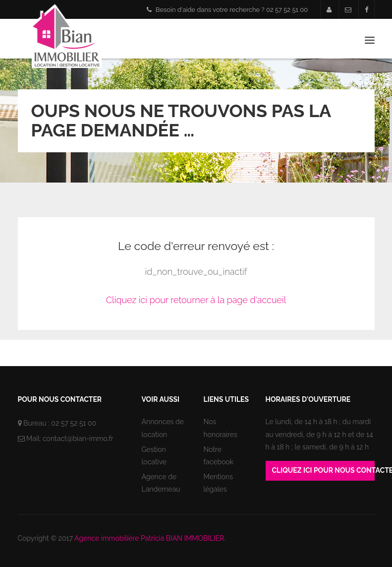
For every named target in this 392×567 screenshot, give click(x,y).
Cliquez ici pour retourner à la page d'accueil (196, 300)
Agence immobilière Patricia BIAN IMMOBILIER (149, 538)
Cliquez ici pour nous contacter (323, 470)
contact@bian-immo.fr (78, 439)
